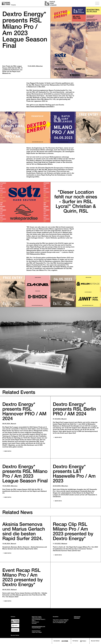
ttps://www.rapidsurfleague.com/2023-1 (40, 107)
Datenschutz (77, 617)
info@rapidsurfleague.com (38, 627)
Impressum (77, 618)
